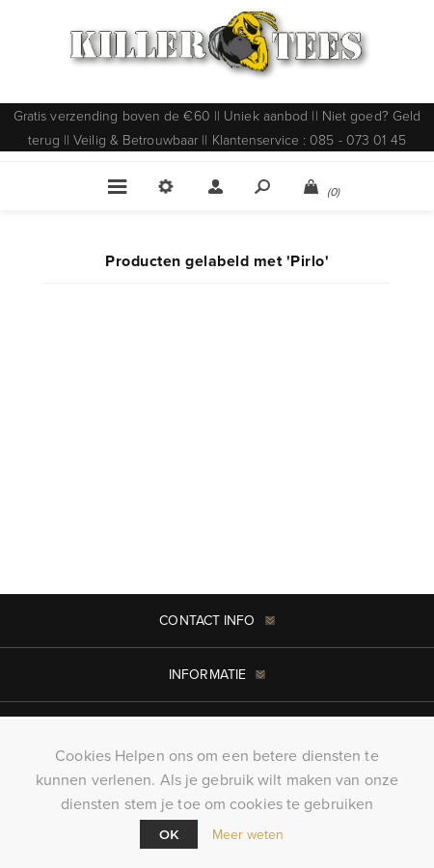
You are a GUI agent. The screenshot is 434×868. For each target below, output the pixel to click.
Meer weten (248, 835)
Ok (169, 834)
